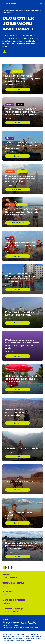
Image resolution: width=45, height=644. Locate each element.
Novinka (10, 105)
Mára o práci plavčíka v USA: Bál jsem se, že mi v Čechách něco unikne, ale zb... (22, 212)
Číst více (18, 89)
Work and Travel (16, 10)
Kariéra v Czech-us (28, 624)
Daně (14, 624)
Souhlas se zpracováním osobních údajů (20, 628)
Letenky (6, 624)
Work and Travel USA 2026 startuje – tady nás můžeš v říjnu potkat (21, 145)
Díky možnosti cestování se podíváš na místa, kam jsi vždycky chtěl (21, 546)
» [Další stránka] (13, 567)
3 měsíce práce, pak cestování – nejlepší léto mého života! (19, 412)
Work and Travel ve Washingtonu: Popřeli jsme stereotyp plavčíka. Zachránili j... (21, 277)
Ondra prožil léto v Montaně (21, 448)
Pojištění (32, 622)
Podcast (10, 172)
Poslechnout (18, 189)
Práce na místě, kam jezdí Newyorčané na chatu (20, 313)
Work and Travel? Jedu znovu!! (18, 514)
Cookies (28, 641)
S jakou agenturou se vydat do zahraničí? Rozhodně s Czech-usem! (21, 379)
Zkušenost (17, 71)
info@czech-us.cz (15, 641)
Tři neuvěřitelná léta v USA (20, 482)
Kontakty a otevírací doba (14, 622)
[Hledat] (37, 4)
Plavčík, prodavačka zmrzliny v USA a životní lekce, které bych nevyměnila (22, 179)
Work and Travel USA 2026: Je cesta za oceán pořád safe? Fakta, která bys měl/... (22, 112)
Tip (8, 71)
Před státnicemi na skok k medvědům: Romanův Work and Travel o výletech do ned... (22, 344)
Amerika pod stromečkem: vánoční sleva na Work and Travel (21, 245)
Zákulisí (20, 105)
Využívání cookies (10, 626)
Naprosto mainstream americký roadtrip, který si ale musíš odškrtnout (22, 79)
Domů (5, 10)
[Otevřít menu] (41, 4)
